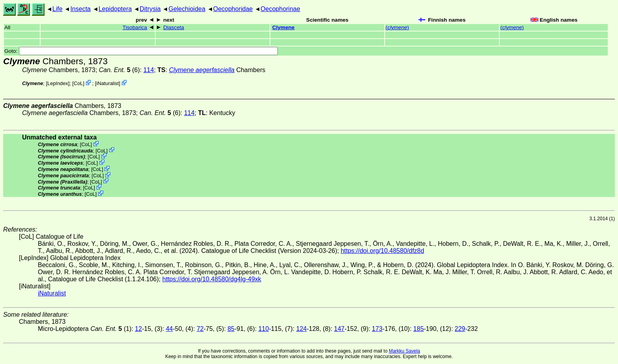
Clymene (284, 27)
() (397, 27)
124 (301, 329)
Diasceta (174, 27)
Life (58, 9)
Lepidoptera (115, 9)
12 (138, 329)
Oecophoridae (233, 9)
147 (340, 329)
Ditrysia (150, 9)
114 (149, 70)
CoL (78, 83)
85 (231, 329)
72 (200, 329)
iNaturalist (108, 83)
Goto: (141, 51)
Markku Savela (404, 351)
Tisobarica (135, 27)
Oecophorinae (280, 9)
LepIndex (58, 83)
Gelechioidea (187, 9)
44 (169, 329)
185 (419, 329)
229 (460, 329)
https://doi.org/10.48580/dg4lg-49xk (212, 279)
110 (263, 329)
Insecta (80, 9)
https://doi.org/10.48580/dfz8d (382, 251)
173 (377, 329)
